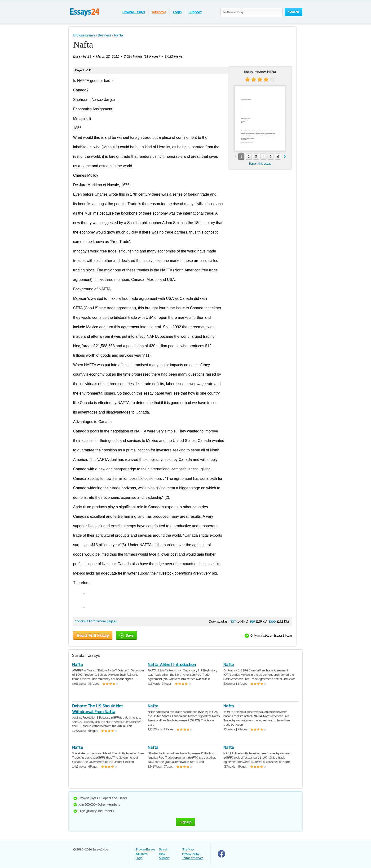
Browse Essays (134, 12)
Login (177, 12)
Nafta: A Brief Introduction (172, 664)
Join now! (159, 12)
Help (162, 854)
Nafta (77, 664)
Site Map (188, 849)
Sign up (185, 822)
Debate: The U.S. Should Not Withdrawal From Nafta (97, 709)
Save (126, 635)
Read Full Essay (93, 635)
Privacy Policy (191, 854)
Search (163, 849)
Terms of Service (193, 858)
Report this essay (260, 164)
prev (235, 157)
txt (233, 621)
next (285, 157)
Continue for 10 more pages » (96, 621)
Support (195, 12)
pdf (253, 621)
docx (273, 621)
